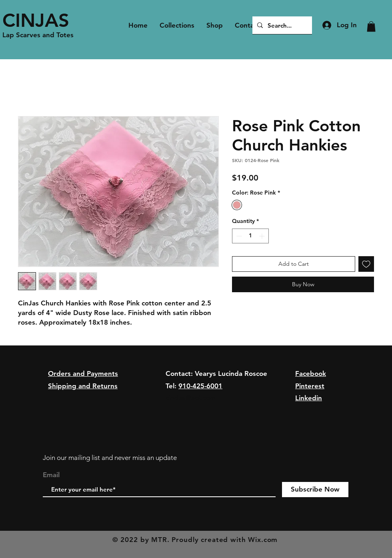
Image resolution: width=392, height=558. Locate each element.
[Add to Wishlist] (366, 264)
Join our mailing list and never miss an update (110, 458)
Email (51, 475)
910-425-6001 (200, 386)
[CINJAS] (40, 20)
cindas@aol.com (191, 398)
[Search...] (281, 25)
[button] (371, 26)
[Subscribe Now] (315, 490)
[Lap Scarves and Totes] (40, 35)
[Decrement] (238, 236)
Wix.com (263, 540)
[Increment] (263, 236)
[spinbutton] (250, 236)
